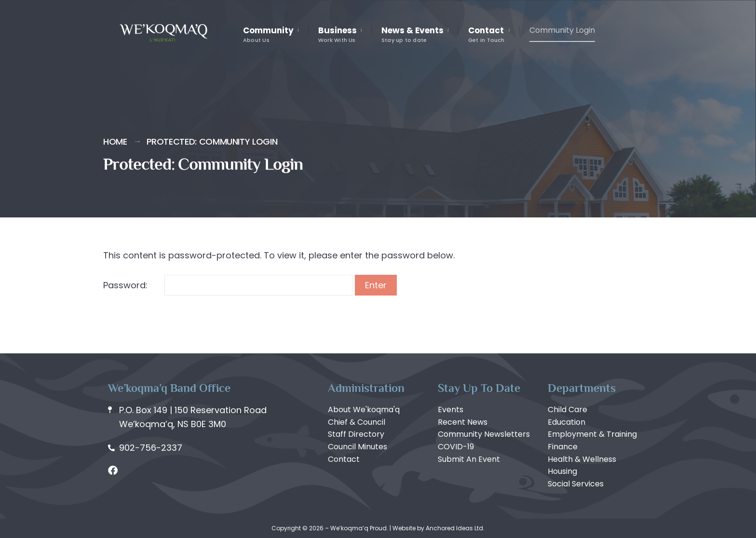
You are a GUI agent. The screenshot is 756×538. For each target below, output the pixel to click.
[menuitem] (276, 35)
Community (268, 34)
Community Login (562, 30)
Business (337, 34)
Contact (486, 34)
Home (115, 141)
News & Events (412, 34)
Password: (228, 285)
